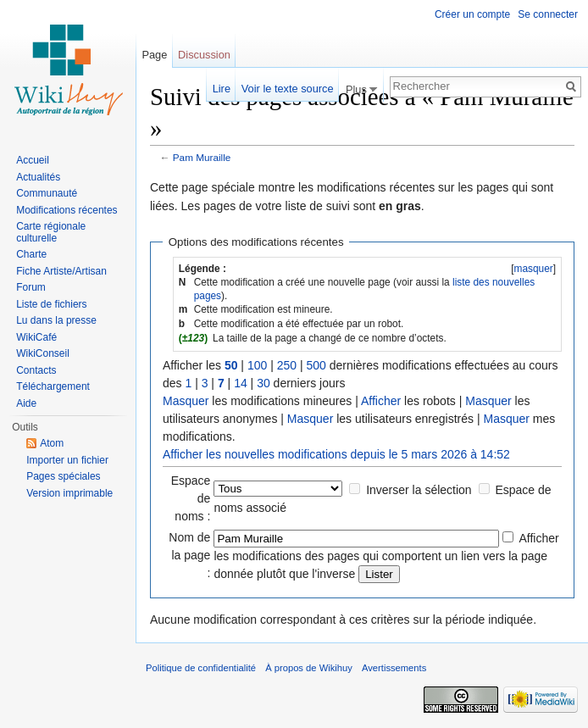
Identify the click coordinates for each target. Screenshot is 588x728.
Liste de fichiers (51, 304)
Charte (31, 254)
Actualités (38, 177)
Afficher (381, 401)
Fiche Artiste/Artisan (61, 271)
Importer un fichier (67, 460)
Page (154, 55)
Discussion (204, 55)
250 (287, 365)
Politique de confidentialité (201, 668)
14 (241, 383)
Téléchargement (53, 386)
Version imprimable (69, 493)
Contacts (36, 370)
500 (316, 365)
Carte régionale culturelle (51, 232)
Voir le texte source (288, 89)
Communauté (47, 193)
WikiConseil (43, 353)
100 (257, 365)
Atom (52, 443)
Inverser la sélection (419, 490)
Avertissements (394, 668)
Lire (222, 89)
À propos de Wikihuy (309, 668)
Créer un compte (472, 14)
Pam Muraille (202, 157)
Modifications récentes (67, 210)
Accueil (33, 160)
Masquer (186, 401)
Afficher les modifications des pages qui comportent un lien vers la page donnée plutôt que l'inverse (386, 556)
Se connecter (548, 14)
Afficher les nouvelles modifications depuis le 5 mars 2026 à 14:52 (336, 454)
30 (263, 383)
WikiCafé (36, 337)
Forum (31, 287)
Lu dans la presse (56, 320)
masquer (533, 269)
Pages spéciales (63, 476)
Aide (26, 403)
